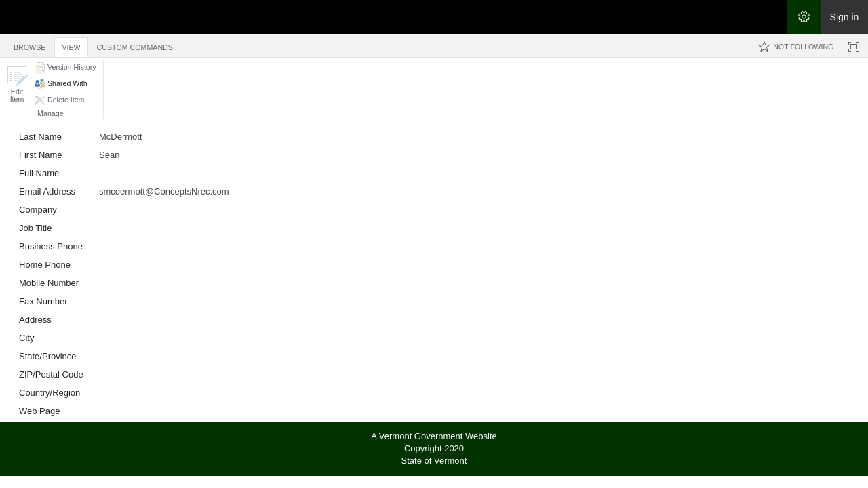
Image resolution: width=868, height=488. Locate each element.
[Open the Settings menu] (804, 17)
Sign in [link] (845, 17)
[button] (17, 84)
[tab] (29, 45)
